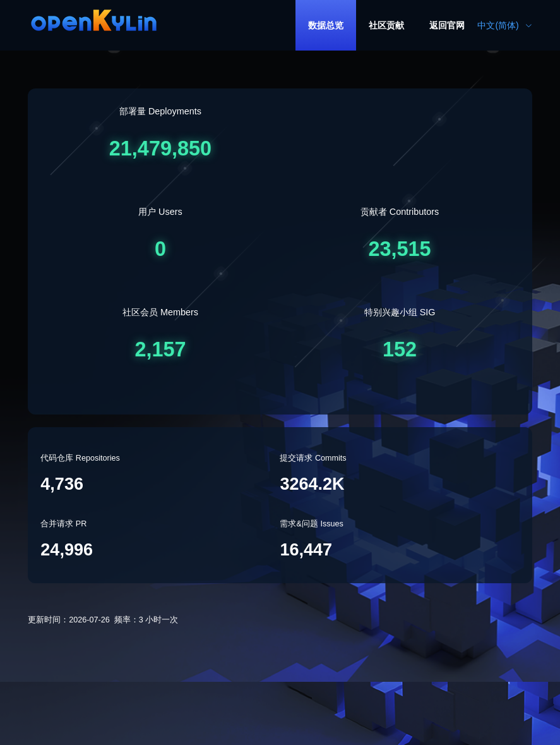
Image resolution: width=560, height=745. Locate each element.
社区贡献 (386, 25)
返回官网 (447, 25)
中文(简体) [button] (504, 25)
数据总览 (326, 25)
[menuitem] (326, 25)
